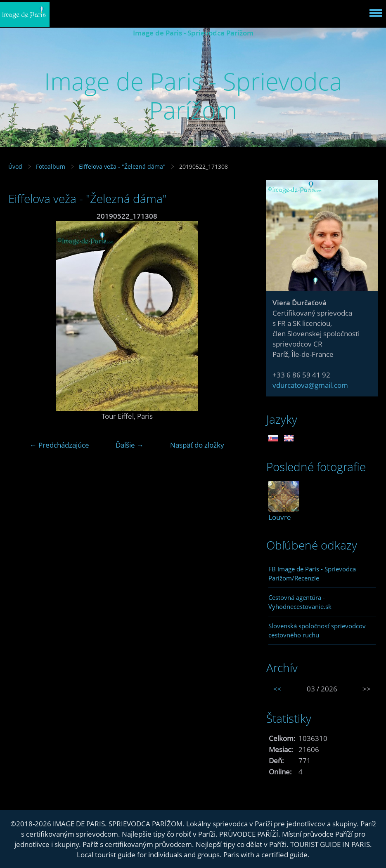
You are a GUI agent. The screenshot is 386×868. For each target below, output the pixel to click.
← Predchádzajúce (59, 445)
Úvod (15, 166)
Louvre (280, 517)
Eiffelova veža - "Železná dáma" (122, 166)
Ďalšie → (130, 445)
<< (277, 689)
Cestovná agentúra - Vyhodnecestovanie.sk (300, 602)
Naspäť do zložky (197, 445)
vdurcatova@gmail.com (310, 385)
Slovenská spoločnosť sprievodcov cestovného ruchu (317, 630)
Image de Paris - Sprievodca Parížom (193, 33)
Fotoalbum (51, 166)
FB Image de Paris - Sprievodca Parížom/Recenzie (312, 573)
